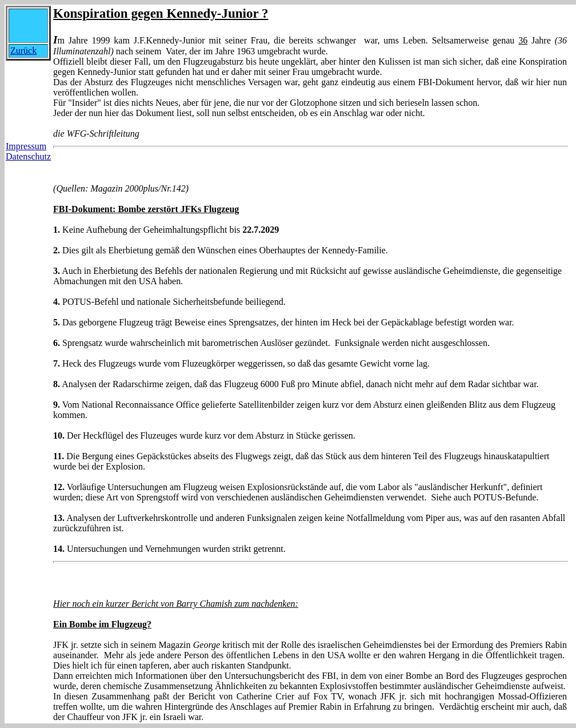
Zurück (23, 51)
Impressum (26, 146)
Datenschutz (28, 156)
